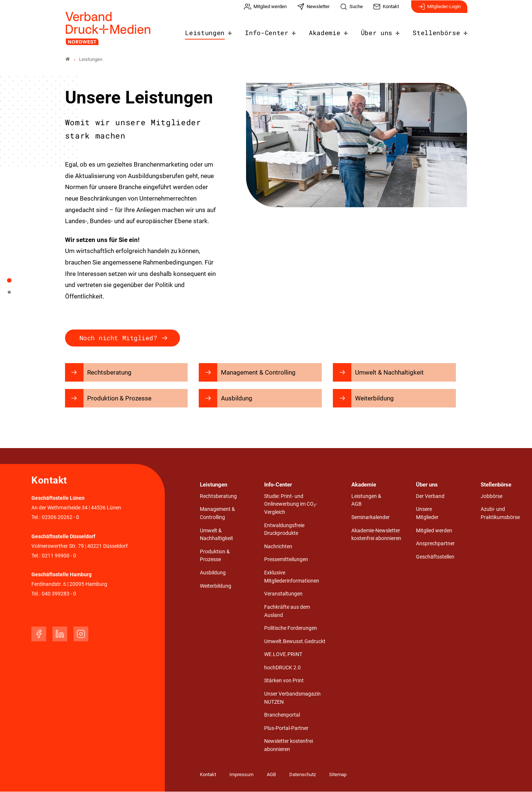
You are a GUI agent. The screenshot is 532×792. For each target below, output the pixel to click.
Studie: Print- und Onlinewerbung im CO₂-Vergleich (291, 504)
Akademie (333, 30)
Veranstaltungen (283, 594)
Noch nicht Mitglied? (118, 338)
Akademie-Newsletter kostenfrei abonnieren (376, 535)
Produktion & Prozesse (215, 556)
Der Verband (430, 496)
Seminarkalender (371, 518)
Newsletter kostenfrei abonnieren (289, 746)
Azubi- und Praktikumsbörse (500, 514)
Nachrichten (278, 547)
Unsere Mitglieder (427, 514)
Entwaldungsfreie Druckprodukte (284, 530)
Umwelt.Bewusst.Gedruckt (295, 641)
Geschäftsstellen (435, 557)
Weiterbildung (216, 586)
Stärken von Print (284, 681)
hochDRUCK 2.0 (282, 668)
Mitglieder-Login (439, 10)
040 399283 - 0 (59, 594)
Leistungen (221, 30)
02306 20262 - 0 (60, 518)
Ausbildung (213, 573)
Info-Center (279, 30)
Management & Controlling (217, 514)
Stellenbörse (439, 30)
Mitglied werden (434, 531)
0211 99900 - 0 (59, 556)
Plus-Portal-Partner (286, 728)
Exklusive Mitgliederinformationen (292, 577)
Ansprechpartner (435, 544)
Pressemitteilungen (286, 560)
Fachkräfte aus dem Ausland (287, 611)
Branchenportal (282, 715)
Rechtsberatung (218, 496)
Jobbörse (492, 496)
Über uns (383, 30)
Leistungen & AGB (366, 500)
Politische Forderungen (291, 629)
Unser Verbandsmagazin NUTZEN (292, 698)
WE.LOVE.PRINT (283, 655)
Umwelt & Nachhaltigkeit (216, 535)
